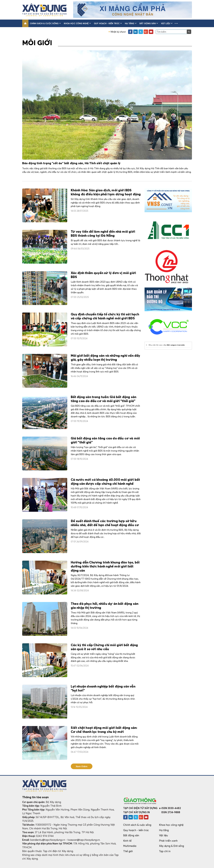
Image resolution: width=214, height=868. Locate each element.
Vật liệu (167, 23)
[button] (176, 23)
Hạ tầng (131, 23)
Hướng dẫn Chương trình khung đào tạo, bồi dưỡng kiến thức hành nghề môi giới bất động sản (105, 567)
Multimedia (130, 846)
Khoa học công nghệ (77, 23)
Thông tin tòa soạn (35, 797)
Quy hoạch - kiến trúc (108, 23)
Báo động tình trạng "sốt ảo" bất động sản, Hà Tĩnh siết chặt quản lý (71, 163)
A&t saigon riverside (176, 345)
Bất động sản (149, 23)
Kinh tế (127, 841)
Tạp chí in (165, 851)
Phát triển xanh (168, 841)
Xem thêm (82, 766)
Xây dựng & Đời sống (171, 846)
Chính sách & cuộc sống (45, 23)
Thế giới (128, 851)
